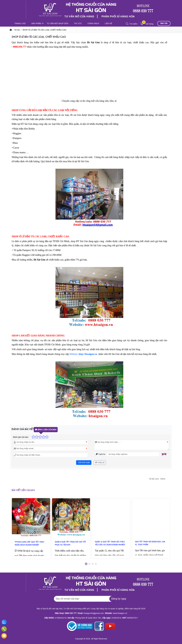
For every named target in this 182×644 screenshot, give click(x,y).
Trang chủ (20, 23)
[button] (127, 24)
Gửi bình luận (84, 462)
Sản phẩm (36, 23)
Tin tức (78, 23)
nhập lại (100, 462)
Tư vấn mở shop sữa (58, 23)
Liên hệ (108, 23)
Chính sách (93, 23)
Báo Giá (164, 23)
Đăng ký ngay (119, 599)
